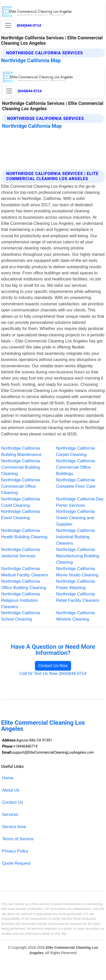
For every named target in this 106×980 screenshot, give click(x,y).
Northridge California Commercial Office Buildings (75, 467)
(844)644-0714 (29, 25)
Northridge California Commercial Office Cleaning (20, 486)
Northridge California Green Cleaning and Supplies (75, 518)
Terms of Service (18, 839)
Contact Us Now (53, 666)
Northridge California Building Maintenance (21, 451)
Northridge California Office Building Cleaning (24, 584)
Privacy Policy (15, 851)
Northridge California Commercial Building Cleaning (20, 467)
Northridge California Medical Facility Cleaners (25, 572)
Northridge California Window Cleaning (75, 616)
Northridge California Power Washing (75, 584)
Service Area (14, 827)
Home (8, 778)
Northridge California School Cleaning (20, 616)
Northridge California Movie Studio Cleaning (77, 572)
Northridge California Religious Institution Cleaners (20, 600)
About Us (11, 790)
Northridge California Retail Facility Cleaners (78, 597)
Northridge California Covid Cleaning (20, 502)
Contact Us (12, 802)
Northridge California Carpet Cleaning (75, 451)
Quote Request (16, 863)
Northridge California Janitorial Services (20, 553)
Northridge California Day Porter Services (80, 502)
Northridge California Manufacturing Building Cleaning (78, 556)
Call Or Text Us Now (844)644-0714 (53, 674)
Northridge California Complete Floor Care (76, 483)
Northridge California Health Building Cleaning (24, 534)
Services (10, 815)
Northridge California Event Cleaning (20, 515)
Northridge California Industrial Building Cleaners (75, 537)
